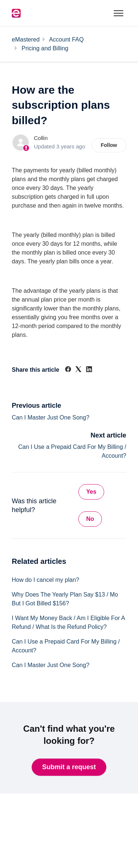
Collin (41, 138)
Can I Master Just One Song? (51, 417)
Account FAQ (66, 39)
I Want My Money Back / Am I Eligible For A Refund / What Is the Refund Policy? (68, 622)
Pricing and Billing (45, 48)
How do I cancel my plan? (45, 580)
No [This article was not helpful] (90, 519)
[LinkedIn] (89, 370)
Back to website (37, 830)
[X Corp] (78, 370)
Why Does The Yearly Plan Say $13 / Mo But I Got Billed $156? (65, 599)
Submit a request (69, 767)
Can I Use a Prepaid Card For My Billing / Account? (66, 646)
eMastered (26, 39)
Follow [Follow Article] (109, 145)
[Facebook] (68, 370)
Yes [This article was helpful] (91, 492)
